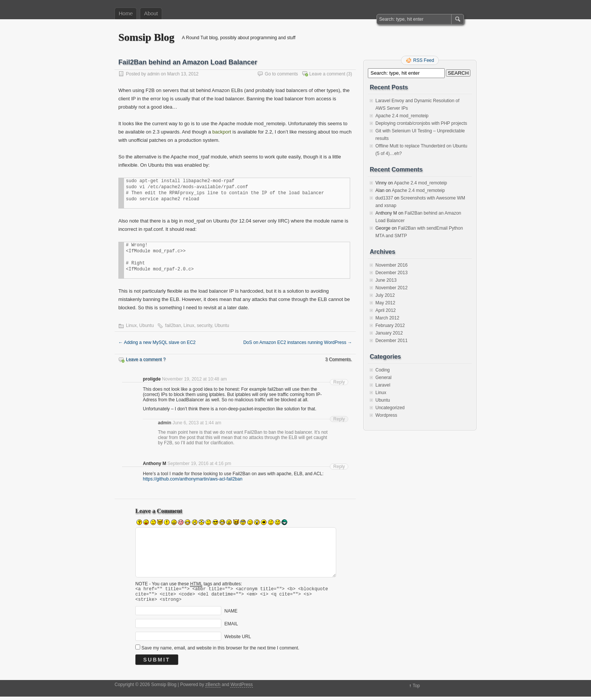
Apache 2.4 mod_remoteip (402, 116)
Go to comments (282, 74)
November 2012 (391, 288)
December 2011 (391, 341)
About (151, 14)
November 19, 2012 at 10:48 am (194, 379)
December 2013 (391, 273)
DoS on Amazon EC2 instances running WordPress (298, 342)
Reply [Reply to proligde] (339, 382)
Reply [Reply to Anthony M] (339, 467)
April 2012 (386, 310)
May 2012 (385, 303)
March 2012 (387, 318)
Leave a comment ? (146, 359)
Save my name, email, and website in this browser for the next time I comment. (220, 651)
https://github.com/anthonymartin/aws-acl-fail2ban (193, 479)
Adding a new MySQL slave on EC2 (157, 342)
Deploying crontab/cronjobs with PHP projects (421, 123)
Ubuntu (146, 325)
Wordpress (386, 415)
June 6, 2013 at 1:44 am (197, 423)
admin (154, 74)
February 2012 (390, 325)
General (384, 378)
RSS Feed (423, 60)
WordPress (241, 688)
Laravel (383, 385)
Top (416, 689)
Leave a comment (327, 74)
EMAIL (231, 627)
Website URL (237, 640)
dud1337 (384, 198)
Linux (131, 325)
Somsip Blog (146, 37)
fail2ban (173, 325)
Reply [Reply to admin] (339, 419)
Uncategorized (390, 408)
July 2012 (385, 295)
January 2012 (389, 333)
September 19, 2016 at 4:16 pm (199, 464)
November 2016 (391, 265)
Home (126, 14)
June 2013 (386, 280)
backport (222, 132)
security (204, 325)
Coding (383, 370)
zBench (213, 688)
